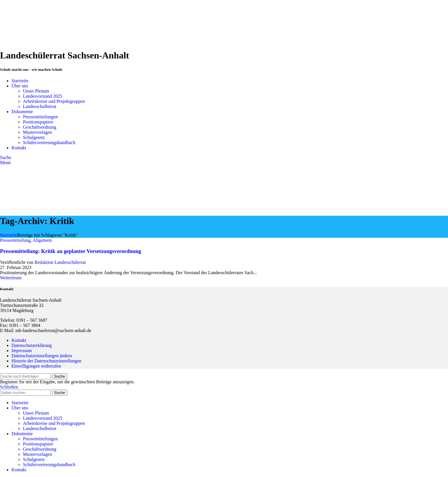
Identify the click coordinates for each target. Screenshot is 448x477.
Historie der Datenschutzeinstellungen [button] (46, 361)
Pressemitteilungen (40, 117)
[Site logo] (36, 41)
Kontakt (19, 340)
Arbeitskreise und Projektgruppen (54, 101)
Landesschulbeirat (40, 106)
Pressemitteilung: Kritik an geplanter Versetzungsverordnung (71, 251)
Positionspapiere (38, 122)
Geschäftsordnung (40, 127)
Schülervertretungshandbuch (49, 143)
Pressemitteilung (15, 240)
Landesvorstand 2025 (43, 96)
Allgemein (42, 240)
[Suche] (6, 157)
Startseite (9, 235)
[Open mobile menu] (5, 163)
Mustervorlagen (37, 132)
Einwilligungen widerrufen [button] (36, 366)
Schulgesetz (34, 137)
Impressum (22, 351)
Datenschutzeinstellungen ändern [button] (42, 356)
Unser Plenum (36, 91)
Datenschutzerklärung (32, 345)
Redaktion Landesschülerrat (60, 262)
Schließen (9, 387)
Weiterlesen (11, 278)
